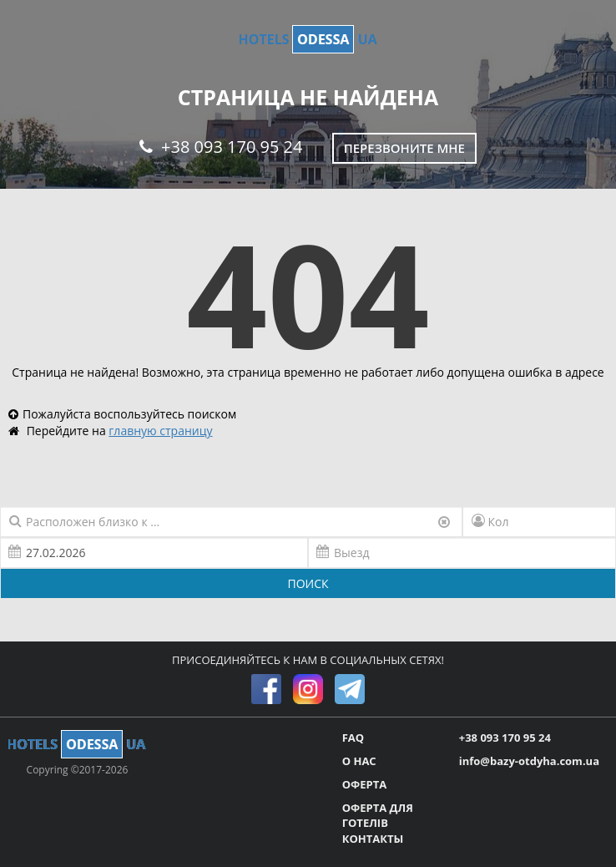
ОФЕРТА (364, 784)
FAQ (353, 738)
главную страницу (160, 431)
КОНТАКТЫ (373, 839)
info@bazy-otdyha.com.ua (529, 761)
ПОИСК (308, 583)
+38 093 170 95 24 (221, 147)
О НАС (359, 761)
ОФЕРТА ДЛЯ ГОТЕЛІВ (378, 816)
